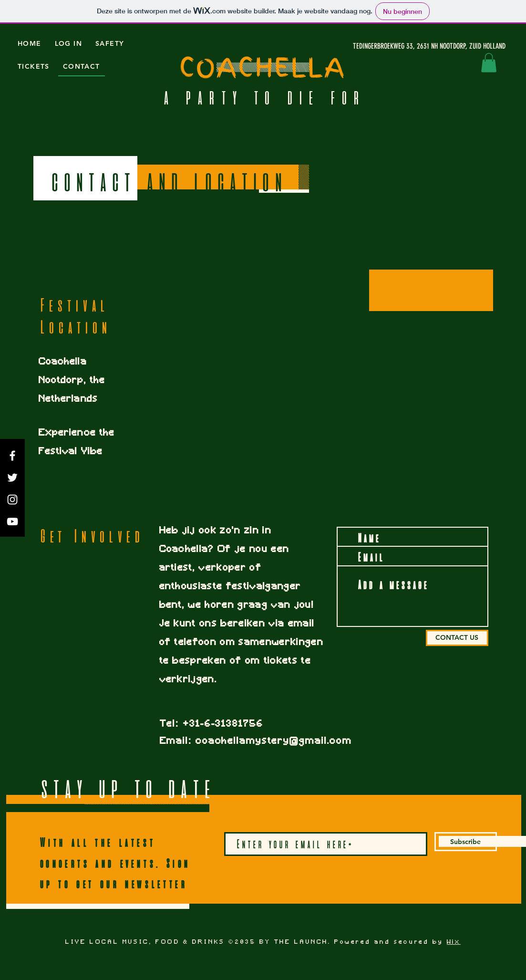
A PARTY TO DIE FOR (263, 98)
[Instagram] (12, 500)
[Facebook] (12, 456)
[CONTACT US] (457, 638)
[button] (489, 63)
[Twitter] (12, 478)
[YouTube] (12, 521)
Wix (454, 942)
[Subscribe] (466, 842)
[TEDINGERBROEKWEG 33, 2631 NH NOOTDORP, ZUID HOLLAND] (415, 46)
